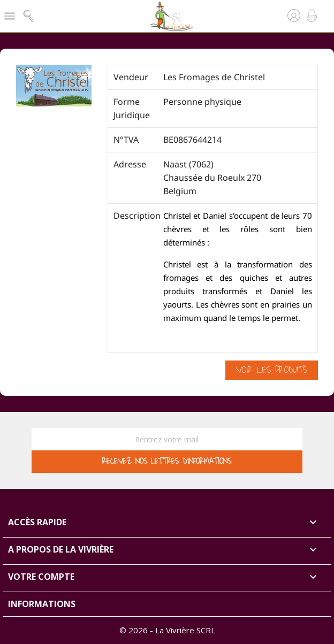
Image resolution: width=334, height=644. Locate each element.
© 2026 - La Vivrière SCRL (167, 630)
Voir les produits (272, 370)
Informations (42, 604)
